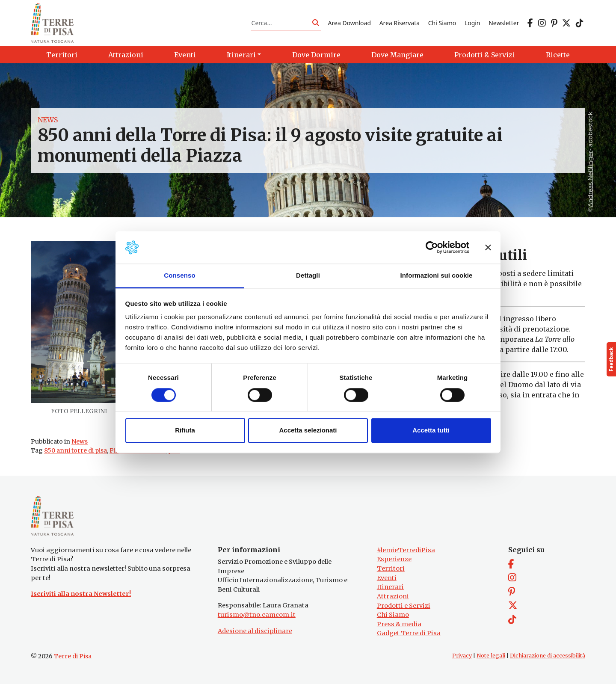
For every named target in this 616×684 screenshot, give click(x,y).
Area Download (349, 23)
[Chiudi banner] (488, 247)
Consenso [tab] (179, 276)
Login (472, 23)
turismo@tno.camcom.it (257, 615)
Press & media (399, 624)
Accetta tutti (431, 431)
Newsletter (504, 23)
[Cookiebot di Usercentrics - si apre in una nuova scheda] (432, 247)
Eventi (387, 578)
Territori (391, 569)
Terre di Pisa (73, 656)
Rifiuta (185, 431)
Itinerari (390, 587)
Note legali (491, 656)
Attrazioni (393, 596)
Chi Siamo (442, 23)
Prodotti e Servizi (404, 606)
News (48, 120)
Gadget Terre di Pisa (409, 633)
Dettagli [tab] (308, 276)
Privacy (462, 656)
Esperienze (394, 559)
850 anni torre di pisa (76, 450)
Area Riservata (400, 23)
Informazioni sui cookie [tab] (437, 276)
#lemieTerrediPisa (406, 550)
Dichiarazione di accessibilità (548, 656)
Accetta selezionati (308, 431)
